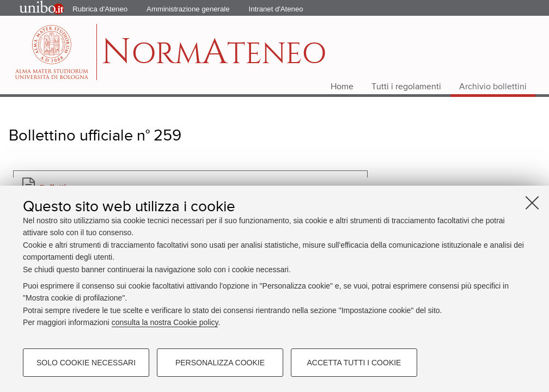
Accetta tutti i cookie (354, 363)
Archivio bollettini (493, 87)
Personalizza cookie (220, 363)
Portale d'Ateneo (32, 8)
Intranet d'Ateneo (276, 9)
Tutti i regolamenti (406, 87)
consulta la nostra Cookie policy (165, 322)
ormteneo (214, 57)
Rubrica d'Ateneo (100, 9)
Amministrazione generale (188, 9)
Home (342, 87)
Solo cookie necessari (86, 363)
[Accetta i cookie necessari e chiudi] (532, 203)
